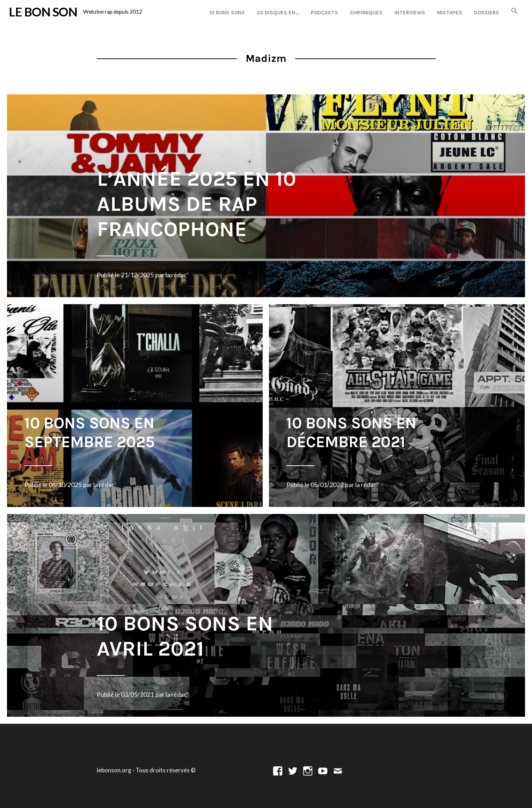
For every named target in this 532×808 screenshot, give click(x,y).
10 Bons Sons (227, 13)
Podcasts (325, 13)
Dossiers (487, 13)
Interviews (410, 13)
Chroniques (366, 13)
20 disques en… (278, 13)
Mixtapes (450, 13)
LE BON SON (43, 12)
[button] (515, 11)
